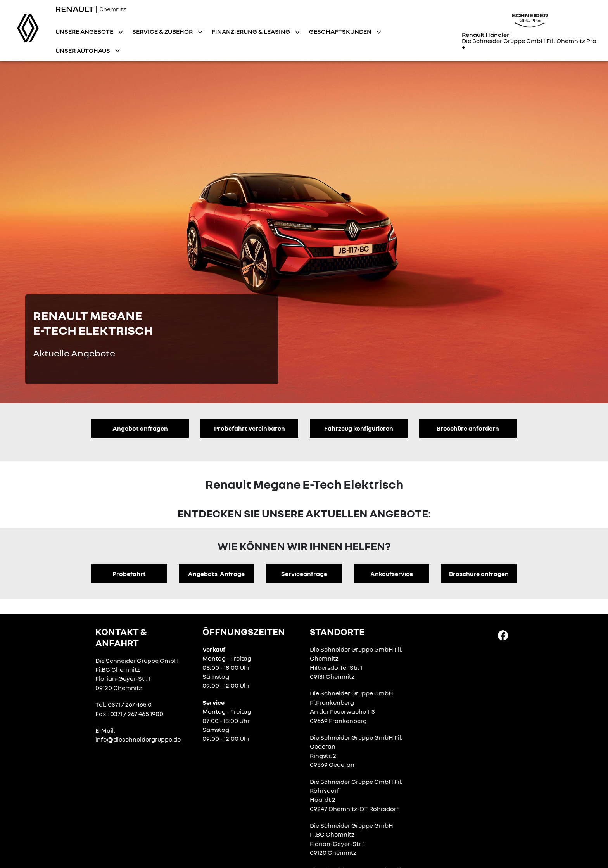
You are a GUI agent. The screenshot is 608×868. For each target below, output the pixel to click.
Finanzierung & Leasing (251, 31)
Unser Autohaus (83, 50)
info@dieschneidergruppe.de (138, 739)
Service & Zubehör (163, 31)
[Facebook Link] (503, 635)
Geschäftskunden (341, 31)
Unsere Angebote (85, 31)
